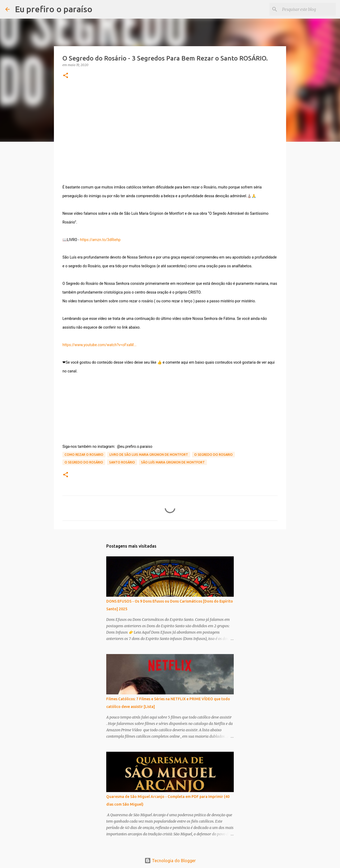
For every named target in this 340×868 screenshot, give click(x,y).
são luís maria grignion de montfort (173, 462)
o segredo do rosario (213, 455)
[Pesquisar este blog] (308, 9)
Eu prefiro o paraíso (54, 9)
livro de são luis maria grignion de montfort (149, 455)
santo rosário (122, 462)
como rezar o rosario (84, 455)
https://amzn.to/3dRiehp (100, 240)
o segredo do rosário (84, 462)
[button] (66, 76)
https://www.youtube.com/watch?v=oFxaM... (99, 345)
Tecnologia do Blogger (170, 861)
